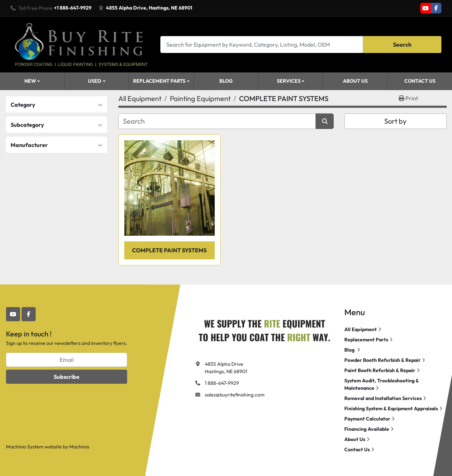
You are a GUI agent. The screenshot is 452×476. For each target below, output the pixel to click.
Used (95, 81)
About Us (355, 81)
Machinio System (25, 447)
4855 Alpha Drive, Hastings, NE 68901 (149, 8)
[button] (32, 81)
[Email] (67, 360)
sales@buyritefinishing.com (235, 395)
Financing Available (367, 429)
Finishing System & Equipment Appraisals (391, 409)
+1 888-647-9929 (73, 8)
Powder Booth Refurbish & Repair (382, 360)
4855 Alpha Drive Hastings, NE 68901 (226, 368)
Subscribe (67, 377)
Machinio (79, 447)
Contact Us (420, 81)
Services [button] (289, 81)
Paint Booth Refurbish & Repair (380, 370)
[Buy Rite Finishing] (264, 329)
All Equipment (361, 329)
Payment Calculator (367, 419)
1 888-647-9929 (222, 383)
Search (402, 45)
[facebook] (436, 8)
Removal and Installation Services (383, 398)
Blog (226, 81)
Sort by (395, 121)
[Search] (262, 44)
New (30, 81)
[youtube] (426, 8)
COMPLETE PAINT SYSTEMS (169, 250)
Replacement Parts (159, 81)
